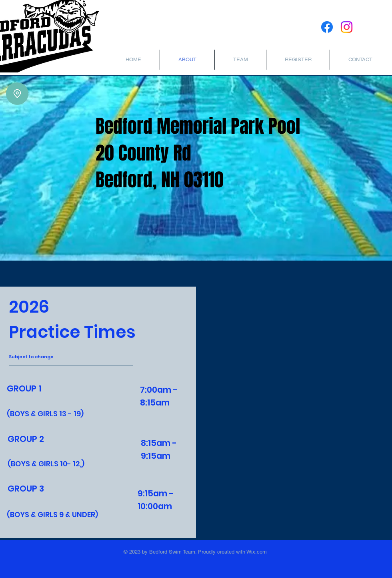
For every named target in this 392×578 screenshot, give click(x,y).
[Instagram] (347, 27)
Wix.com (256, 552)
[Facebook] (327, 27)
